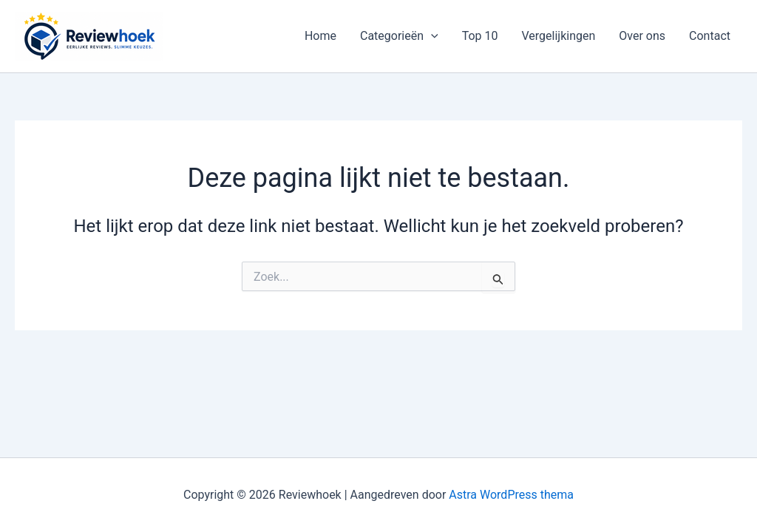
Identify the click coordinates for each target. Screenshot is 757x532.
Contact (710, 36)
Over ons (642, 36)
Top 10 (480, 36)
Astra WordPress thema (511, 495)
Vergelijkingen (559, 36)
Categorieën (399, 36)
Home (320, 36)
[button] (431, 36)
